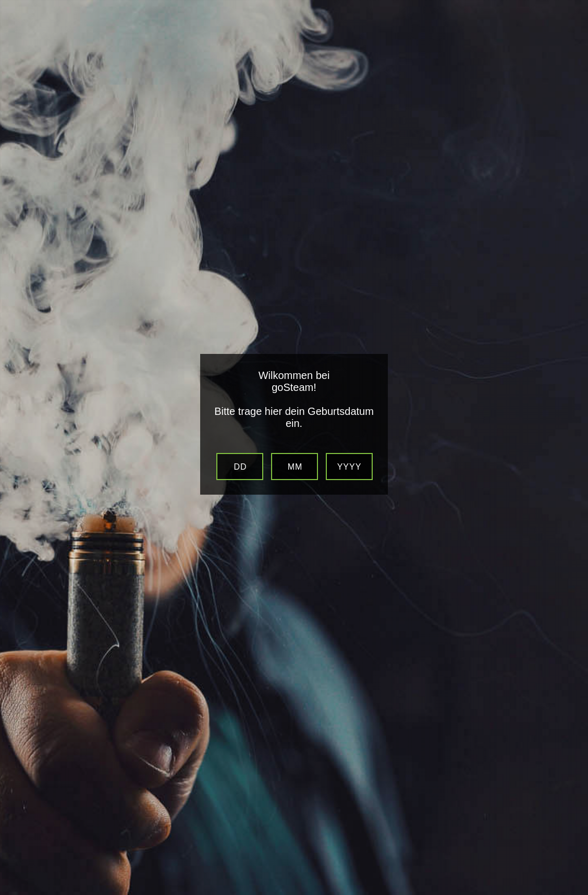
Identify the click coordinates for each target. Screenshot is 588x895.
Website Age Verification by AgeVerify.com (575, 892)
